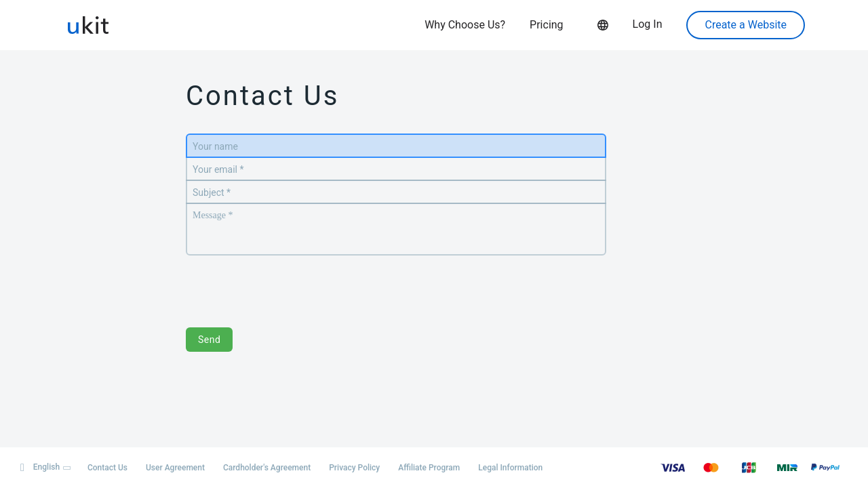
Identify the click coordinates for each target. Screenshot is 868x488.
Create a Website (746, 25)
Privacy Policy (354, 468)
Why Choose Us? (465, 25)
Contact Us (107, 468)
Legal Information (510, 468)
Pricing (547, 25)
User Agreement (175, 468)
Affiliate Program (429, 468)
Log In (648, 24)
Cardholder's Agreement (267, 468)
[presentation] (289, 285)
